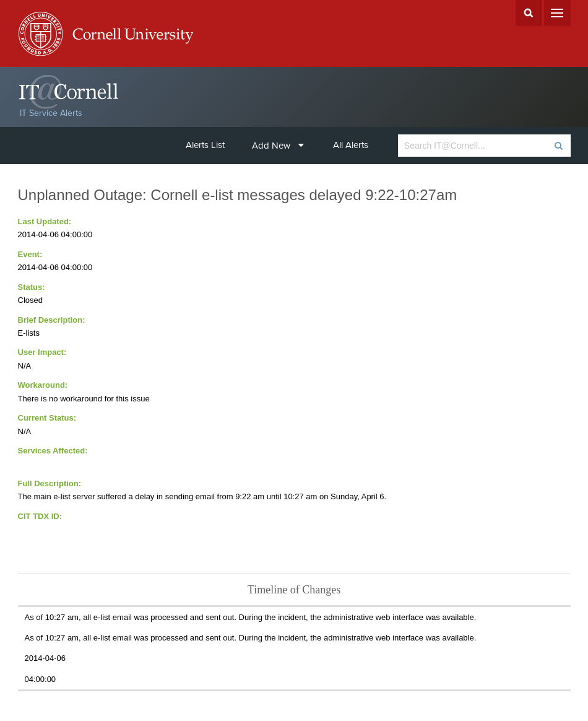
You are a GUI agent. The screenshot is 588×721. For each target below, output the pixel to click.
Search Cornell (529, 13)
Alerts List (205, 145)
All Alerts (351, 145)
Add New (278, 146)
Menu (557, 13)
